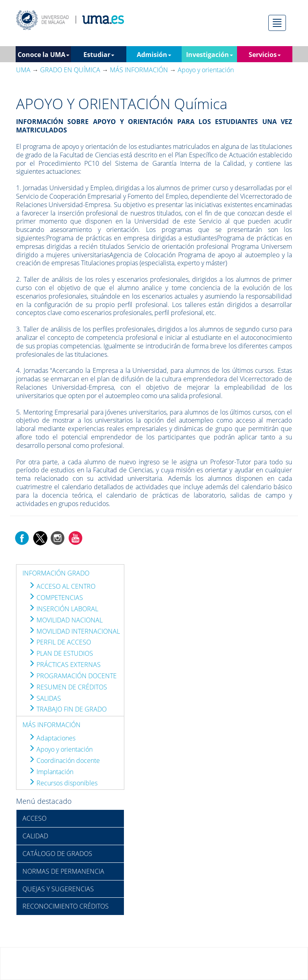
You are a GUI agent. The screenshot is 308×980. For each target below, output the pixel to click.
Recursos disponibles (63, 783)
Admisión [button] (154, 55)
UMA (23, 70)
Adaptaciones (52, 738)
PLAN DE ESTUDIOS (61, 653)
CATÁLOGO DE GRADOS (57, 854)
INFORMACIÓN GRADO (56, 573)
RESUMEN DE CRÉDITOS (68, 687)
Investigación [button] (210, 55)
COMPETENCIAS (56, 598)
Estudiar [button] (99, 55)
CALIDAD (35, 836)
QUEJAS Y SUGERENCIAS (58, 889)
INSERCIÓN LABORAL (63, 609)
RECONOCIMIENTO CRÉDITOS (66, 906)
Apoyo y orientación (61, 749)
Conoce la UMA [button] (44, 55)
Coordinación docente (64, 760)
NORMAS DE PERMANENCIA (63, 871)
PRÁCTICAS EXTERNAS (65, 665)
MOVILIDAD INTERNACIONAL (74, 631)
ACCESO (34, 818)
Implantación (51, 772)
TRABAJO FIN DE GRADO (68, 709)
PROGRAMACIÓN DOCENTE (73, 676)
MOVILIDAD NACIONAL (66, 620)
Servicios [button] (265, 55)
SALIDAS (45, 698)
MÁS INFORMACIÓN (52, 725)
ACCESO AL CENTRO (62, 586)
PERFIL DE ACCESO (60, 642)
